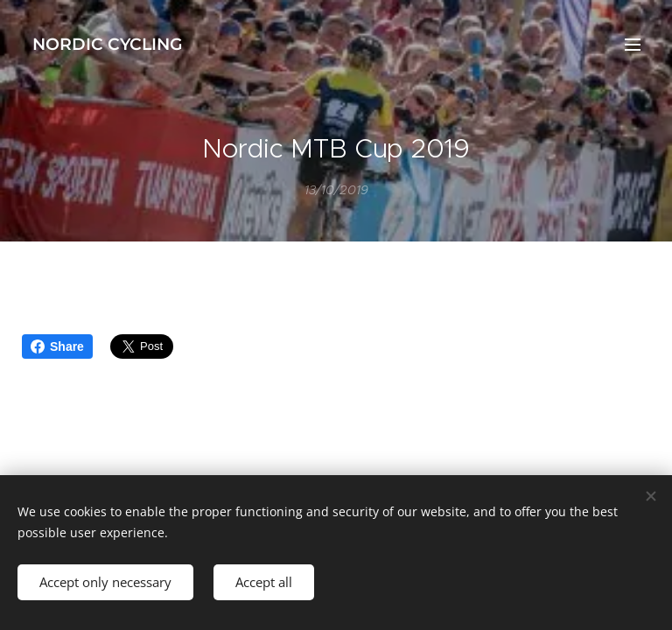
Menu (633, 45)
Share (57, 346)
